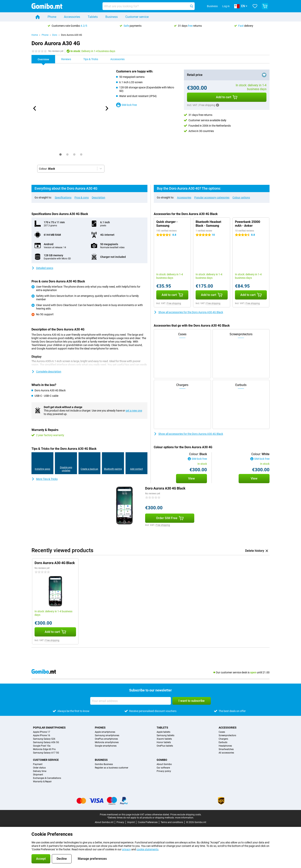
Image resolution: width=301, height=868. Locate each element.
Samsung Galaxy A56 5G (46, 742)
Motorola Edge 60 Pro (44, 749)
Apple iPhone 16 (42, 735)
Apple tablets (163, 732)
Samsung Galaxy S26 (44, 739)
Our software (163, 768)
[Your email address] (131, 701)
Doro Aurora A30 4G (72, 35)
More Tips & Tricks (45, 479)
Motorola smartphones (107, 742)
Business (112, 17)
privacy (126, 849)
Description (98, 197)
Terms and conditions (172, 822)
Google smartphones (106, 746)
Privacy (120, 822)
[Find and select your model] (149, 6)
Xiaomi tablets (164, 739)
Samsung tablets (165, 735)
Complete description (46, 372)
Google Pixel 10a (42, 746)
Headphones (225, 746)
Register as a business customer (112, 768)
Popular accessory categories (212, 197)
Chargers (223, 739)
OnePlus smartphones (106, 739)
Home (35, 35)
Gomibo (162, 760)
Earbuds (223, 742)
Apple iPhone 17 (42, 732)
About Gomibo (164, 764)
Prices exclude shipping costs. (186, 815)
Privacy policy (164, 771)
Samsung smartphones (107, 735)
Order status (39, 768)
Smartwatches (226, 749)
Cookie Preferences (148, 822)
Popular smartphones (49, 728)
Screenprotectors (227, 735)
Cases (222, 732)
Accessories (72, 17)
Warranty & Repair (42, 782)
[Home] (38, 17)
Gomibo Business (104, 764)
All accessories (226, 753)
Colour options (241, 197)
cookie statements (147, 849)
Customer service (137, 17)
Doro (55, 35)
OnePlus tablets (165, 746)
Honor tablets (164, 742)
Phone (52, 17)
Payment (38, 764)
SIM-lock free (127, 105)
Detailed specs (42, 268)
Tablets (93, 17)
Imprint (131, 822)
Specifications (63, 197)
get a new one (134, 411)
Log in (226, 6)
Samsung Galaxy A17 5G (46, 753)
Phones (100, 728)
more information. (184, 818)
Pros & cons (82, 197)
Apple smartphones (105, 732)
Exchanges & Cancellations (47, 778)
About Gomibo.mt (104, 822)
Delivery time (40, 771)
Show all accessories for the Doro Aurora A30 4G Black (188, 312)
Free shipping (174, 303)
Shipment (38, 775)
